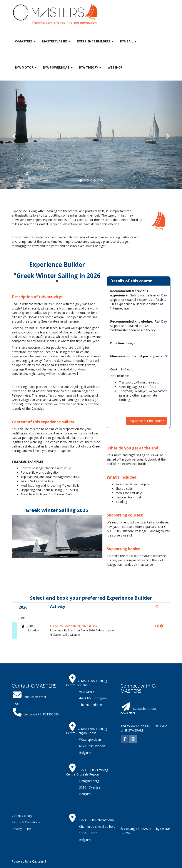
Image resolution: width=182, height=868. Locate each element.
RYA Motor (26, 67)
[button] (14, 135)
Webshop (115, 67)
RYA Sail (128, 41)
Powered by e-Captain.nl (29, 861)
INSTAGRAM (134, 730)
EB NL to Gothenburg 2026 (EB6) (73, 626)
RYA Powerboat (58, 67)
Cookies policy (22, 816)
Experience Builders (95, 41)
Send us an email (29, 697)
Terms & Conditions (26, 822)
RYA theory (90, 67)
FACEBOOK (153, 726)
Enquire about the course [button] (146, 421)
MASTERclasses (56, 41)
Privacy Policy (21, 829)
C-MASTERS (25, 41)
